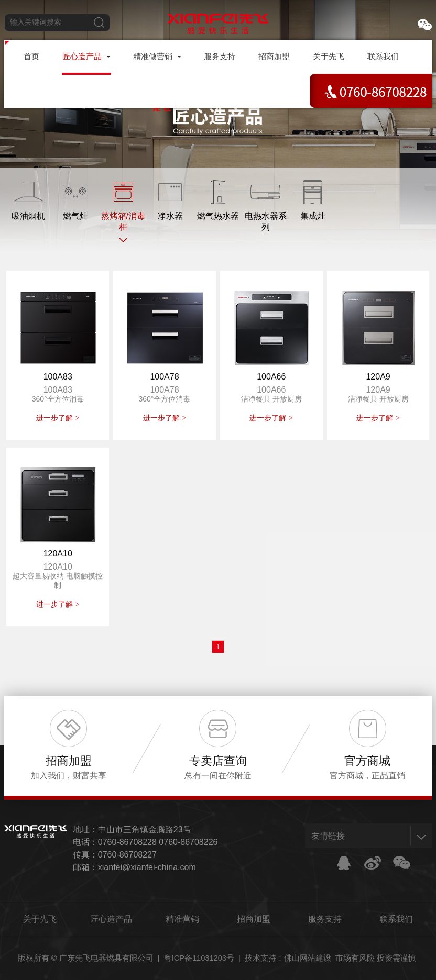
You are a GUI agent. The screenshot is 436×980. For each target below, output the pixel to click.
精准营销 (182, 919)
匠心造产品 (111, 919)
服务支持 (325, 919)
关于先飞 (40, 919)
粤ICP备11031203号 (199, 958)
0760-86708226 (188, 842)
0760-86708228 (127, 842)
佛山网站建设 (308, 958)
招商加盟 (254, 919)
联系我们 (396, 919)
